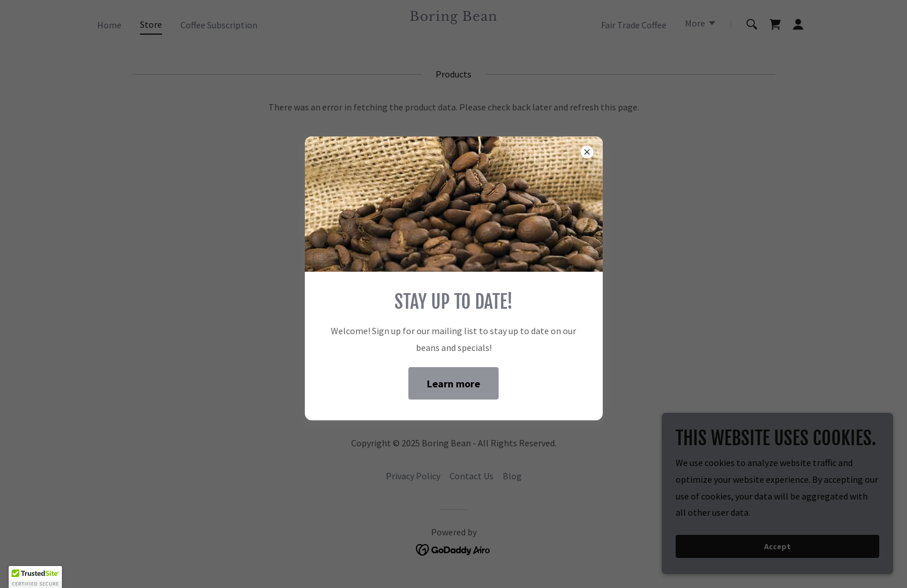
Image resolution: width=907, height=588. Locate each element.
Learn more (454, 384)
